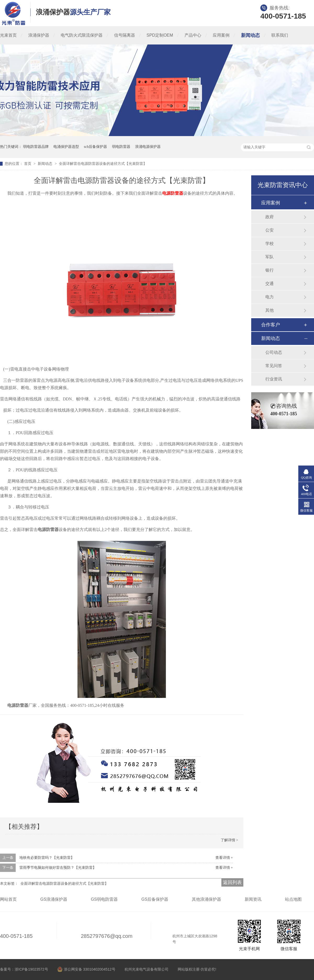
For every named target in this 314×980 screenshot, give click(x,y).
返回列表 (232, 882)
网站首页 (8, 899)
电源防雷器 (173, 193)
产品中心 (193, 35)
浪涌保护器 (39, 35)
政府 (270, 217)
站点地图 (293, 899)
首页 (28, 164)
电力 (270, 297)
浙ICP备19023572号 (31, 969)
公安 (270, 230)
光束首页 (8, 35)
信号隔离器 (125, 35)
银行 (270, 270)
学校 (270, 243)
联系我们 (280, 35)
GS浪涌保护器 (54, 899)
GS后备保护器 (155, 899)
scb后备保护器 (96, 147)
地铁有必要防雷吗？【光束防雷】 (47, 858)
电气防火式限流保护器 (82, 35)
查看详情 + (224, 858)
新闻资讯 (253, 899)
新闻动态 (250, 35)
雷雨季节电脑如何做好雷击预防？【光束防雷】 (58, 868)
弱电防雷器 (121, 147)
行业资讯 (274, 379)
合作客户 (271, 325)
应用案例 (221, 35)
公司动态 (274, 352)
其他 (270, 310)
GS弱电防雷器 (104, 899)
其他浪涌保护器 (206, 899)
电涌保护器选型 (66, 147)
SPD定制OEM (160, 35)
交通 (270, 284)
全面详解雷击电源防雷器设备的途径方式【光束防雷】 (103, 164)
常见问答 (274, 366)
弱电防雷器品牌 (36, 147)
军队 (270, 257)
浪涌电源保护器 (148, 147)
